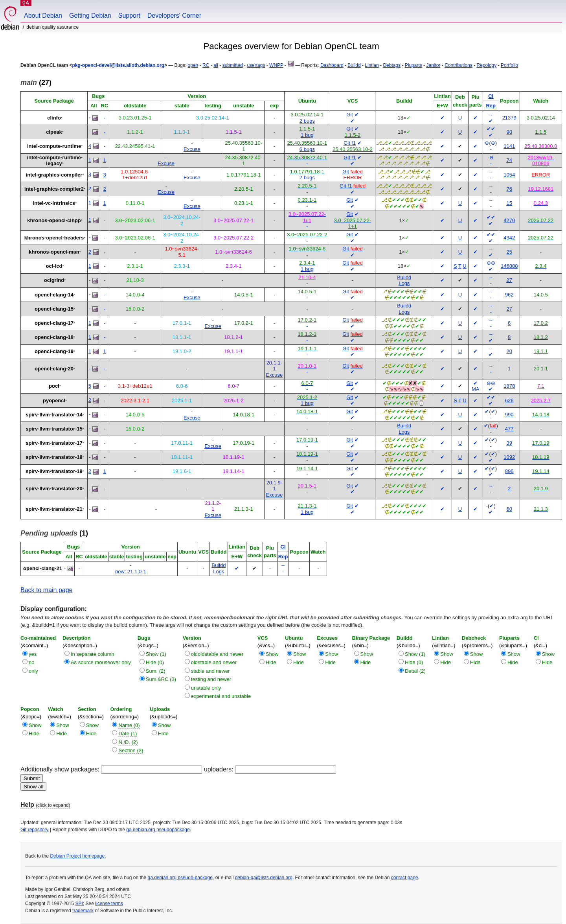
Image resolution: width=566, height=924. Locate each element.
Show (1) (156, 654)
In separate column (93, 654)
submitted (233, 65)
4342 (509, 238)
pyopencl (54, 400)
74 (509, 160)
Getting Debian (90, 16)
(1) (54, 533)
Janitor (433, 65)
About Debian (43, 16)
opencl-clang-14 (54, 295)
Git (350, 115)
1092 (509, 457)
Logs (404, 283)
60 (509, 509)
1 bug (307, 135)
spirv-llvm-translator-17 (54, 443)
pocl (54, 386)
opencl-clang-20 (54, 369)
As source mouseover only (101, 662)
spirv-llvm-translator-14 (54, 415)
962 (509, 295)
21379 (509, 118)
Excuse (192, 149)
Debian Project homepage (77, 856)
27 (509, 280)
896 (509, 471)
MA (476, 389)
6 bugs (307, 149)
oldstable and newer (214, 662)
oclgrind (54, 280)
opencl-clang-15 (54, 309)
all (216, 65)
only (33, 671)
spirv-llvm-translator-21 (54, 509)
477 (509, 429)
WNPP (276, 65)
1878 (509, 386)
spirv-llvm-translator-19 (54, 471)
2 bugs (307, 121)
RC (206, 65)
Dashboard (332, 65)
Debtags (392, 65)
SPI (79, 904)
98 (509, 132)
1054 (509, 175)
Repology (487, 65)
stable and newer (210, 671)
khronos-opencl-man (54, 252)
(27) (36, 83)
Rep (491, 106)
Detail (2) (415, 671)
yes (33, 654)
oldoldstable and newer (217, 654)
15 (509, 203)
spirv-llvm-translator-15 (54, 429)
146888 (509, 266)
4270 (509, 220)
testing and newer (211, 679)
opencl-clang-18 (54, 337)
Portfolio (509, 65)
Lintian (372, 65)
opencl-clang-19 (54, 351)
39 (509, 443)
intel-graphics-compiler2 (54, 189)
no (31, 662)
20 (509, 351)
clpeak (54, 132)
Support (129, 16)
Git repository (34, 830)
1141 (509, 146)
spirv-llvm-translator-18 (54, 457)
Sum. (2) (156, 671)
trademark (83, 911)
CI (491, 96)
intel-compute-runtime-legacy (55, 161)
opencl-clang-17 (54, 323)
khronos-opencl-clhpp (54, 220)
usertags (256, 65)
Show (272, 654)
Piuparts (413, 65)
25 (509, 252)
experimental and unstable (221, 696)
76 (509, 189)
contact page (405, 878)
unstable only (206, 688)
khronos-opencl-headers (54, 238)
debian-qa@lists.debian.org (264, 878)
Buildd (354, 65)
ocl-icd (54, 266)
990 (509, 415)
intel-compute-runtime (54, 146)
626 (509, 400)
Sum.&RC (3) (161, 679)
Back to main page (47, 590)
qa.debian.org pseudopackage (158, 830)
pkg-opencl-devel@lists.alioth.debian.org (118, 65)
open (193, 65)
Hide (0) (155, 662)
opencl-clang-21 (43, 568)
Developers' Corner (174, 16)
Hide (271, 662)
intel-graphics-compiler (54, 175)
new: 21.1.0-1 (131, 572)
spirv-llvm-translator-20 (54, 489)
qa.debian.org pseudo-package (180, 878)
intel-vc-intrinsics (54, 203)
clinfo (54, 118)
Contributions (458, 65)
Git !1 (350, 143)
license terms (109, 904)
